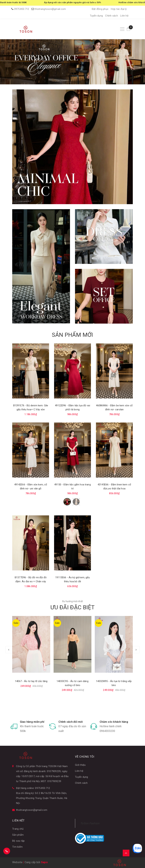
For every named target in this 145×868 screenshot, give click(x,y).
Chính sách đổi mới (71, 722)
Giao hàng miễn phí (32, 722)
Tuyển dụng (96, 16)
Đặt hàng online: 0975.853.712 (33, 788)
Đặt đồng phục (100, 9)
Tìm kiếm (17, 847)
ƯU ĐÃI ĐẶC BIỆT (72, 607)
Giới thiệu (80, 765)
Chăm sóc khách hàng (114, 722)
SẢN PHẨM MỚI (72, 335)
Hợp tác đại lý (119, 9)
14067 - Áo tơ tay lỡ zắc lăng (31, 681)
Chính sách (112, 16)
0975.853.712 (22, 9)
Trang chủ (18, 829)
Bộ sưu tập (19, 841)
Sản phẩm (18, 835)
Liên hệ (124, 16)
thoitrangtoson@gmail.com (50, 9)
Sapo (44, 862)
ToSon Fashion (90, 823)
